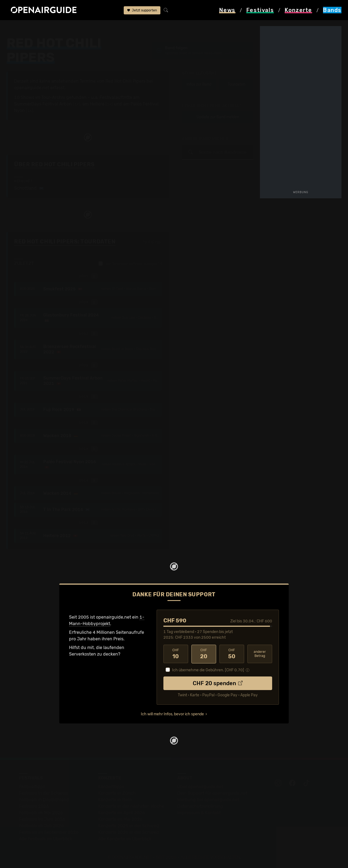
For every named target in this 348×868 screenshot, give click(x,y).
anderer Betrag (260, 654)
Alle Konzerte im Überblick (125, 839)
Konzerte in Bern (115, 799)
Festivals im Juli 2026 (41, 825)
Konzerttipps (111, 786)
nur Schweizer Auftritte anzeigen (130, 264)
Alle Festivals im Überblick (46, 839)
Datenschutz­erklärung (200, 806)
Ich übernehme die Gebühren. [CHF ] (208, 670)
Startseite (16, 28)
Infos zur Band (199, 84)
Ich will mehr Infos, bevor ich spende (172, 714)
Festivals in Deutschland (44, 799)
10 (176, 654)
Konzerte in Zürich (117, 793)
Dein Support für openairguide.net (212, 793)
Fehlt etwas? (152, 242)
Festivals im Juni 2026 (42, 819)
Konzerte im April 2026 (122, 812)
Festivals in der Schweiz (43, 793)
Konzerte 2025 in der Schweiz (129, 825)
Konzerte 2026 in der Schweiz (129, 832)
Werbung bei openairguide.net (208, 799)
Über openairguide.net (200, 786)
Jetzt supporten (142, 10)
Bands (38, 28)
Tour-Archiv (53, 97)
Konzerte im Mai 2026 (120, 819)
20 (204, 654)
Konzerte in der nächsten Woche (131, 806)
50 (232, 654)
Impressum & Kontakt (199, 812)
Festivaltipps (32, 786)
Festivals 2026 (34, 806)
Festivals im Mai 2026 (41, 812)
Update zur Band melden (218, 117)
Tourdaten (236, 84)
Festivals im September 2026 (49, 832)
